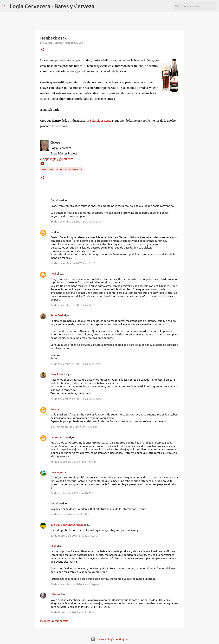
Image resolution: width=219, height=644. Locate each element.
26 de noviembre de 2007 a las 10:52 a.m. (76, 221)
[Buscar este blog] (198, 6)
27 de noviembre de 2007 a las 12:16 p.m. (76, 305)
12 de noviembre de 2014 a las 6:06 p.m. (75, 584)
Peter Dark (57, 315)
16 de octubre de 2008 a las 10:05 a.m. (74, 493)
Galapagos (57, 472)
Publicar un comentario (54, 621)
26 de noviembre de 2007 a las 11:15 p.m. (76, 263)
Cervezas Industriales (69, 169)
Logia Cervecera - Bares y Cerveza (52, 6)
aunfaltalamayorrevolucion (67, 524)
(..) (52, 232)
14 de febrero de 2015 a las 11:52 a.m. (74, 612)
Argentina (47, 169)
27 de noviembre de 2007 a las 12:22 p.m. (76, 364)
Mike (53, 546)
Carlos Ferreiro (60, 437)
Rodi (53, 273)
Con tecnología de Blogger (109, 639)
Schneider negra (101, 121)
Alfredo (55, 594)
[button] (42, 50)
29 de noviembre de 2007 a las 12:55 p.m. (76, 399)
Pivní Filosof (58, 374)
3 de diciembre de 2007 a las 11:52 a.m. (74, 427)
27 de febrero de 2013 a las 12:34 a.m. (74, 535)
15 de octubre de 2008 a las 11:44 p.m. (74, 461)
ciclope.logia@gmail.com (57, 159)
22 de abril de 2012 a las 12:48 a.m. (72, 514)
